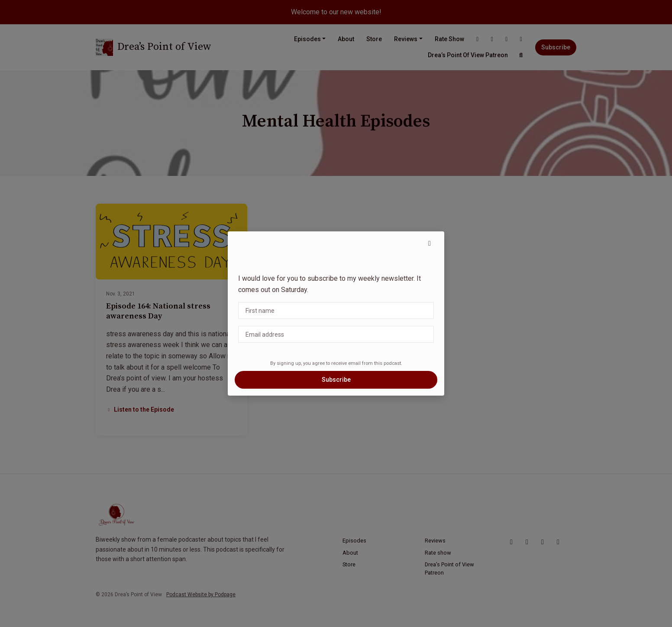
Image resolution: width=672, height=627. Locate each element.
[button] (430, 244)
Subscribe (336, 380)
